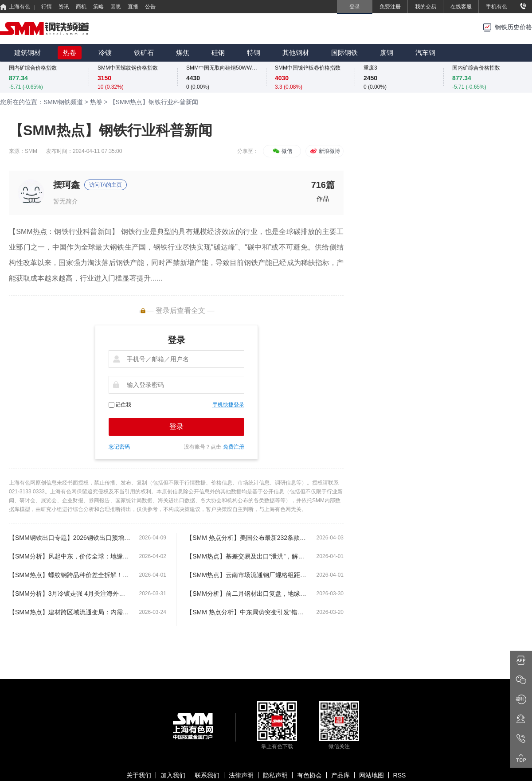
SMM (31, 151)
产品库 (340, 775)
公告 (150, 7)
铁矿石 (144, 53)
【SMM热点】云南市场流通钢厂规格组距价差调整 (247, 575)
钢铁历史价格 (513, 27)
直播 (133, 7)
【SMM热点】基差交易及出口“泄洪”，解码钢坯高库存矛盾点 (247, 556)
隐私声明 (275, 775)
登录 (176, 427)
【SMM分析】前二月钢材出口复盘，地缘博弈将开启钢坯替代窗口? (247, 594)
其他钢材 (296, 53)
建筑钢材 (27, 53)
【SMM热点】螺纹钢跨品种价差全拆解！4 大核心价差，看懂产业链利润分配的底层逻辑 (70, 575)
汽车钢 (425, 53)
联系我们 (207, 775)
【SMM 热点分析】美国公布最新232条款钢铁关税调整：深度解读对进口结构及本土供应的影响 (247, 538)
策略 (98, 7)
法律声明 (241, 775)
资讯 (64, 7)
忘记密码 (119, 447)
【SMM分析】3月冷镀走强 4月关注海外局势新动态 (70, 594)
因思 (116, 7)
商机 (81, 7)
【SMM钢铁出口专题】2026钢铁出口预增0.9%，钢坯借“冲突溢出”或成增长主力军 (70, 538)
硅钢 (218, 53)
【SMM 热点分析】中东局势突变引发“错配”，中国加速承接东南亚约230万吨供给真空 (247, 612)
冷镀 (105, 53)
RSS (400, 775)
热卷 (70, 53)
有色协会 (309, 775)
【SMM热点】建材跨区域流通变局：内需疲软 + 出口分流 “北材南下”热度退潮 (70, 612)
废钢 (387, 53)
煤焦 (183, 53)
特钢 (254, 53)
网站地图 (372, 775)
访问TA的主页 (106, 185)
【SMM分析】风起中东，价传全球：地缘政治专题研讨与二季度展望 (70, 556)
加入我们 (173, 775)
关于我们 (139, 775)
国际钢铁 (344, 53)
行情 (47, 7)
